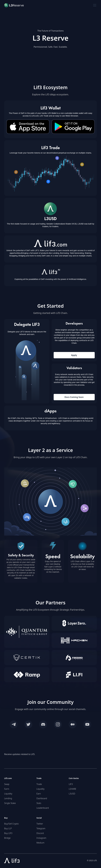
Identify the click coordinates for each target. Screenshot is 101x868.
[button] (94, 5)
